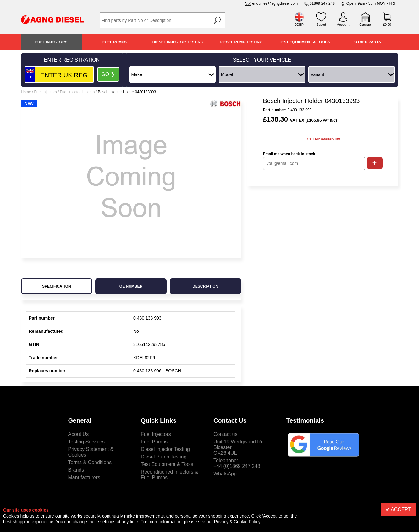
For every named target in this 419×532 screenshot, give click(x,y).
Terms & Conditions (90, 462)
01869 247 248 (322, 3)
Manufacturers (84, 477)
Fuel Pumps (115, 42)
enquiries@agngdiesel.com (275, 3)
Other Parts (368, 42)
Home (26, 92)
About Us (79, 434)
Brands (76, 470)
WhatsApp (225, 474)
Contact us (225, 434)
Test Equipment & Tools (305, 42)
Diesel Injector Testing (178, 42)
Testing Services (87, 442)
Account (343, 25)
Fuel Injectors (51, 42)
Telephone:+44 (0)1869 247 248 (237, 463)
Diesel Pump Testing (241, 42)
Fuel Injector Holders (77, 92)
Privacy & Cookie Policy (237, 522)
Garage (365, 25)
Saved (321, 25)
